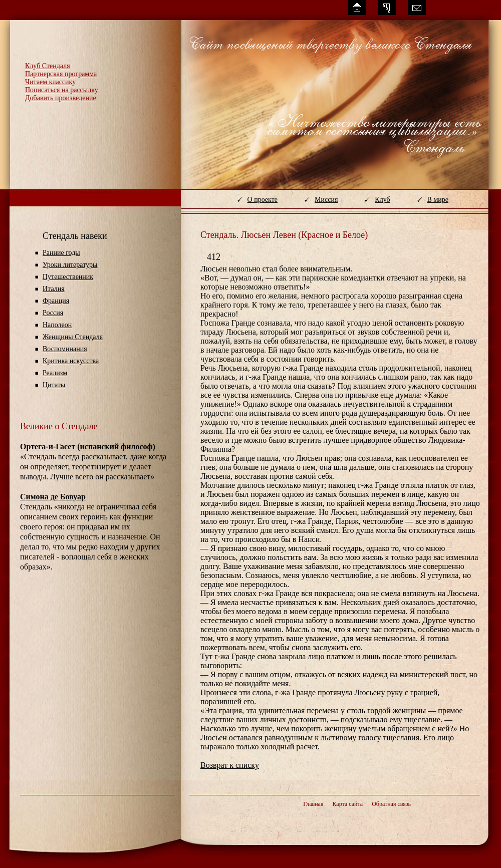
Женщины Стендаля (73, 337)
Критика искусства (71, 361)
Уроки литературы (70, 265)
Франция (56, 301)
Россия (53, 313)
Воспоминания (65, 349)
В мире (438, 200)
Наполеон (57, 325)
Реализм (55, 373)
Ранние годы (61, 253)
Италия (54, 289)
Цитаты (54, 385)
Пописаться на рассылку (62, 90)
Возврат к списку (230, 765)
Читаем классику (50, 82)
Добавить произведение (61, 98)
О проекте (263, 200)
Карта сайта (347, 804)
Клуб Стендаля (48, 66)
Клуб (382, 200)
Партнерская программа (61, 74)
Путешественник (68, 277)
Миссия (326, 200)
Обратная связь (391, 804)
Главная (313, 804)
